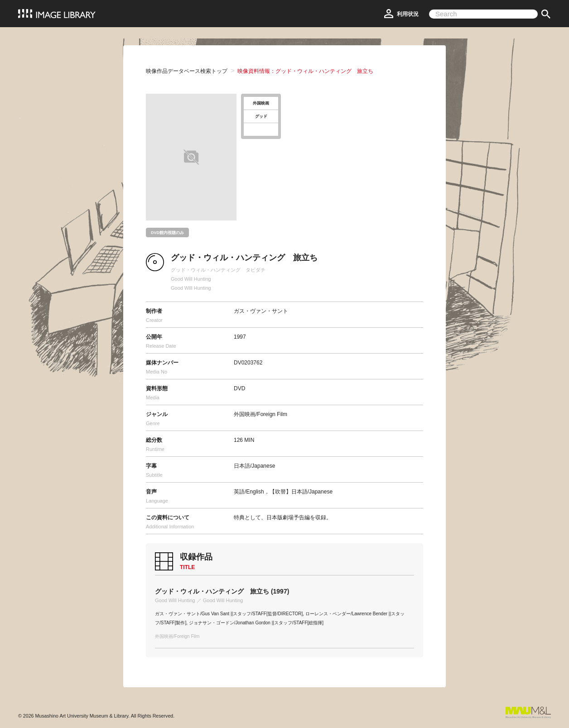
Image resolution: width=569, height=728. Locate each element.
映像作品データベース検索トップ (187, 71)
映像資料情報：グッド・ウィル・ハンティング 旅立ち (305, 71)
